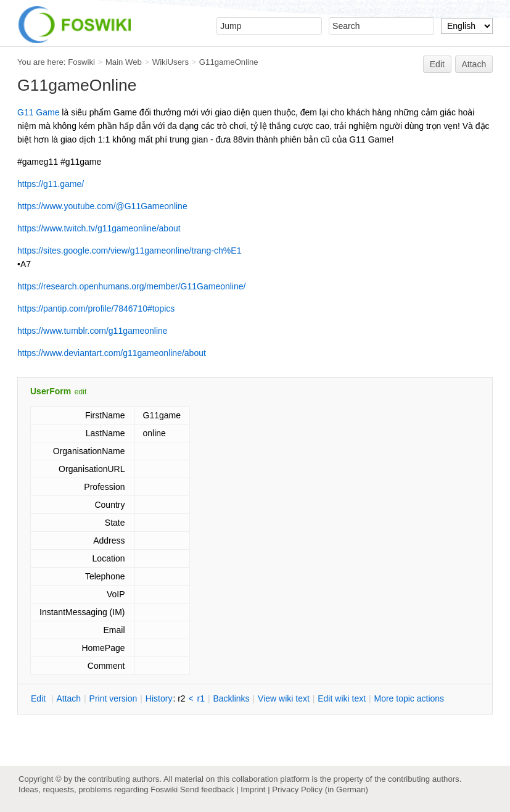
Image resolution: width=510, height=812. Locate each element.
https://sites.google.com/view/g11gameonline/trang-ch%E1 (129, 251)
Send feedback (207, 789)
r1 (201, 698)
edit (80, 392)
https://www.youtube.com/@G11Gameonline (102, 206)
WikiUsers (171, 62)
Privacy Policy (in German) (320, 789)
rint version (113, 698)
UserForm (51, 391)
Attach (474, 64)
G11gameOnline (229, 62)
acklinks (231, 698)
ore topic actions (409, 698)
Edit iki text (342, 698)
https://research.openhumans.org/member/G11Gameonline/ (131, 286)
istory (159, 698)
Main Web (124, 62)
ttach (68, 698)
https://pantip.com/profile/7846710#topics (96, 309)
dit (39, 698)
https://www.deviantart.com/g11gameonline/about (112, 353)
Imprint (253, 789)
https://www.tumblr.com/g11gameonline (93, 331)
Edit (437, 64)
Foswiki (81, 62)
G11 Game (38, 112)
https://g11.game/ (51, 184)
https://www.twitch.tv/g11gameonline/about (99, 228)
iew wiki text (284, 698)
